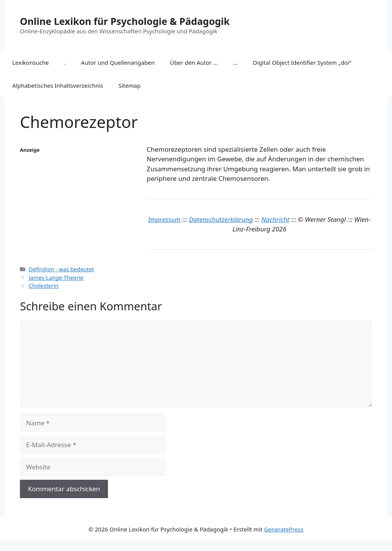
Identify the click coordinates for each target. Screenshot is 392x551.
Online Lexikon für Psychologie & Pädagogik (125, 21)
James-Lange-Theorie (56, 278)
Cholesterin (44, 286)
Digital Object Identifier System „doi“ (302, 62)
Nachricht (275, 219)
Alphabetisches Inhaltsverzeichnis (58, 85)
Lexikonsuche (31, 62)
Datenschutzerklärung (221, 219)
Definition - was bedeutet (61, 269)
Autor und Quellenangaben (118, 62)
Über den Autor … (194, 62)
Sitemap (130, 85)
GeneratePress (284, 529)
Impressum (164, 219)
